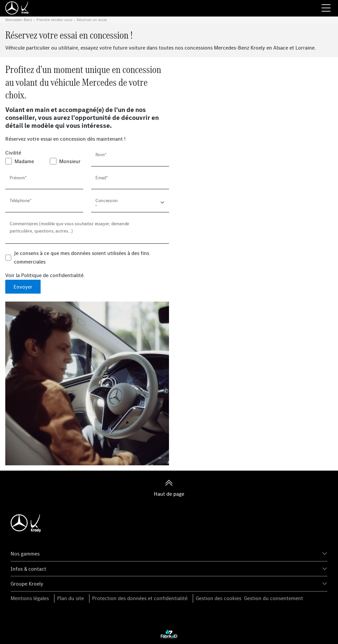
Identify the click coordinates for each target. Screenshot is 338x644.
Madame (24, 161)
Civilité (13, 153)
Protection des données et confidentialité (140, 598)
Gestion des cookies (219, 598)
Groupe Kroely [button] (27, 584)
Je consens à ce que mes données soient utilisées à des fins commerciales (82, 257)
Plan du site (70, 598)
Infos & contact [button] (28, 569)
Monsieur (70, 161)
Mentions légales (30, 598)
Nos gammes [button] (25, 554)
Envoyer (23, 287)
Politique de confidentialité (52, 275)
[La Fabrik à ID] (169, 634)
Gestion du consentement (273, 598)
